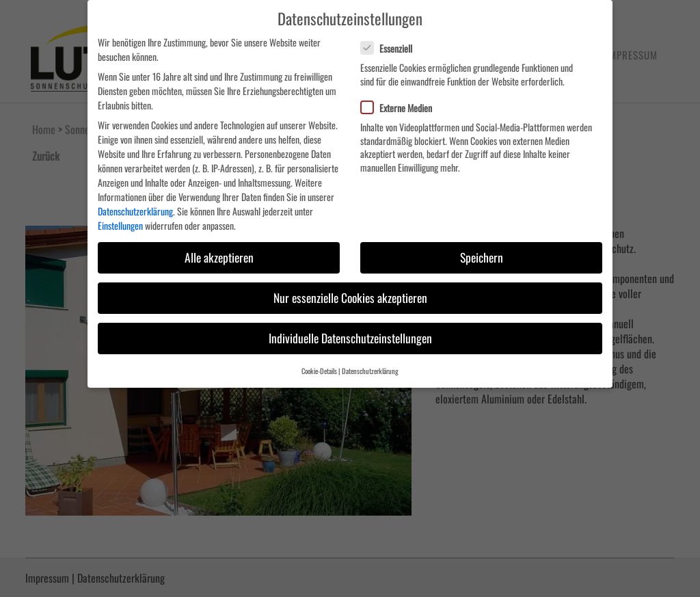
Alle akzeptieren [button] (219, 257)
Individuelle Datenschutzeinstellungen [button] (350, 338)
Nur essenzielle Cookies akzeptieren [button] (350, 297)
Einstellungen (120, 225)
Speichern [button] (482, 257)
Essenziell (392, 48)
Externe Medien (402, 108)
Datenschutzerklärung (135, 211)
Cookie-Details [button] (319, 371)
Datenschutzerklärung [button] (370, 371)
